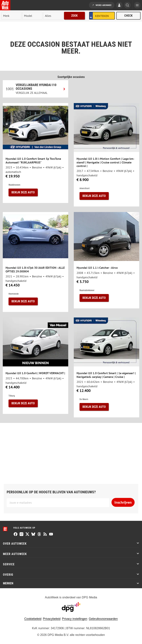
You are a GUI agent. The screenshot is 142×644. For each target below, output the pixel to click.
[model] (32, 16)
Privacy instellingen (75, 619)
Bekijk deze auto (23, 192)
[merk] (11, 16)
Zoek (74, 16)
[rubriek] (53, 16)
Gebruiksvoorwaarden (103, 619)
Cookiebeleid (33, 619)
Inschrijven (123, 502)
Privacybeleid (52, 619)
